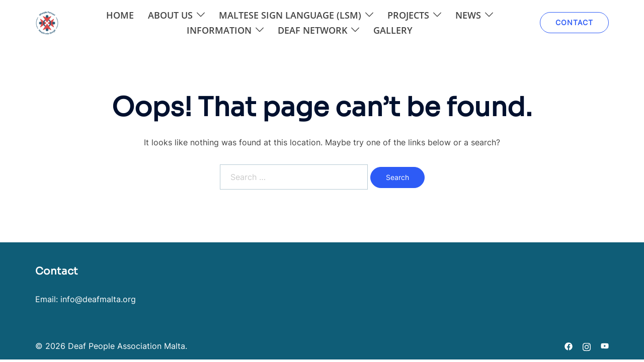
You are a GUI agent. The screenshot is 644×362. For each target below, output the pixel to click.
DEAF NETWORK (312, 30)
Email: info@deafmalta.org (86, 299)
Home (120, 15)
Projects (408, 15)
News (468, 15)
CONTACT (574, 22)
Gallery (393, 30)
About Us (170, 15)
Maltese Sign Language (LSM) (290, 15)
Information (219, 30)
